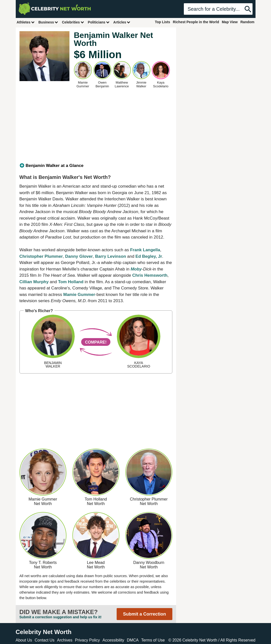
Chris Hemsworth (150, 275)
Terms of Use (153, 640)
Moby (136, 269)
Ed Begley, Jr (149, 256)
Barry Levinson (111, 256)
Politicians (99, 22)
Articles (122, 22)
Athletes (26, 22)
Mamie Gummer (79, 295)
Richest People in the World (196, 22)
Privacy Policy (87, 640)
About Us (24, 640)
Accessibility (113, 640)
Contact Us (45, 640)
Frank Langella (145, 250)
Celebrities (73, 22)
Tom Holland (71, 282)
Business (48, 22)
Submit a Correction (144, 614)
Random (248, 22)
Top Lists (162, 22)
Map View (230, 22)
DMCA (133, 640)
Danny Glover (79, 256)
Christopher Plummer (41, 256)
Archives (65, 640)
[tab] (96, 166)
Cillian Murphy (34, 282)
